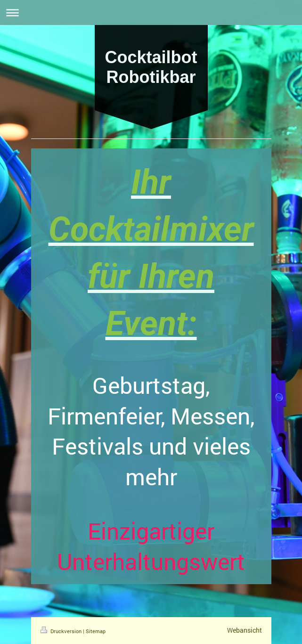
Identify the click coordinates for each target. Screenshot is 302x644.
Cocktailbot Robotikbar (151, 67)
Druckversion (62, 631)
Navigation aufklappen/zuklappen (151, 12)
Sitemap (96, 631)
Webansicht (245, 630)
